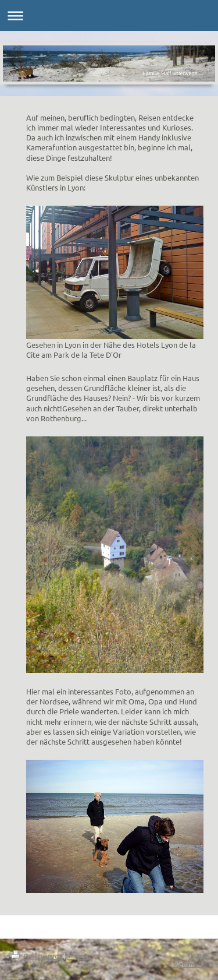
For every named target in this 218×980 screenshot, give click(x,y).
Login (199, 954)
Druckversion (37, 956)
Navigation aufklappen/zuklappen (109, 15)
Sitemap (78, 956)
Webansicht (190, 964)
